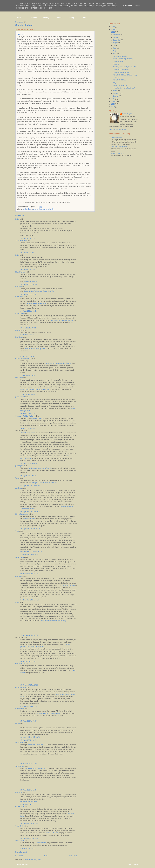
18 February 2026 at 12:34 (29, 824)
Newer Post (19, 856)
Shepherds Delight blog (119, 147)
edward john (20, 557)
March (115, 91)
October (116, 37)
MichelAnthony (20, 272)
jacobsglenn (19, 466)
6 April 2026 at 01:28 (28, 848)
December (117, 35)
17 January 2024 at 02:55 (29, 635)
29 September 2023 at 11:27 (30, 529)
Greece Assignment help (24, 359)
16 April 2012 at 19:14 (28, 253)
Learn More (128, 6)
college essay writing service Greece (58, 363)
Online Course (20, 664)
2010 (113, 101)
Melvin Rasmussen (22, 514)
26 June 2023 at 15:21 (28, 414)
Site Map (136, 864)
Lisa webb (19, 792)
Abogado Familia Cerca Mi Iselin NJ (44, 483)
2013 (113, 29)
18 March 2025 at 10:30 (29, 764)
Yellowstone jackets (31, 281)
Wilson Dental (20, 742)
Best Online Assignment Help (36, 303)
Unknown (19, 287)
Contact (129, 864)
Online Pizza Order (29, 519)
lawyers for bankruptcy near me (31, 552)
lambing (25, 209)
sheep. (36, 209)
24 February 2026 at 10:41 (29, 838)
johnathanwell (20, 397)
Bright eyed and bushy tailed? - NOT (125, 67)
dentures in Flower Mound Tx (30, 737)
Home (19, 18)
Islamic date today (53, 833)
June (115, 48)
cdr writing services (69, 585)
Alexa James (20, 841)
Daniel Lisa (19, 330)
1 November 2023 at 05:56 (30, 555)
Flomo (18, 723)
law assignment (37, 418)
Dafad (17, 219)
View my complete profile (117, 129)
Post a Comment (21, 852)
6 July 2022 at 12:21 (27, 335)
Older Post (73, 856)
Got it (137, 6)
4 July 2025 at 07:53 (27, 805)
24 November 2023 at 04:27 (30, 600)
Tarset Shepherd (21, 241)
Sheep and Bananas (120, 85)
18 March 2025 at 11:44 (29, 790)
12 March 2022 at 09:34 (29, 284)
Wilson (18, 478)
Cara (17, 531)
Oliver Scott (19, 826)
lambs (30, 209)
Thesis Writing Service (28, 433)
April (115, 54)
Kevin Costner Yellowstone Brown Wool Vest (39, 291)
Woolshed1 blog (117, 137)
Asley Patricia (20, 313)
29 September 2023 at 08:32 (30, 512)
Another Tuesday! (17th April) (123, 59)
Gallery (72, 18)
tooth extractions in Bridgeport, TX (36, 769)
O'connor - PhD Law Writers (25, 416)
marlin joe (19, 488)
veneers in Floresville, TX (37, 745)
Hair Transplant (41, 843)
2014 (113, 27)
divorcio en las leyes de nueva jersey (54, 621)
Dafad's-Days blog (118, 153)
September (117, 40)
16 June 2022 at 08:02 (28, 328)
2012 (113, 32)
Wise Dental (20, 766)
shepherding (50, 209)
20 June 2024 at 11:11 (28, 661)
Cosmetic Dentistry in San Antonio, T (49, 713)
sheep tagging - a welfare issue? (124, 88)
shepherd (42, 209)
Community (34, 18)
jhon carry (19, 576)
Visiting (59, 18)
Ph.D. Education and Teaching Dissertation (35, 389)
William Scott (20, 807)
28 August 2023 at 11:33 (29, 464)
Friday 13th (21, 34)
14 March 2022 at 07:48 (29, 311)
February (116, 93)
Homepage (19, 22)
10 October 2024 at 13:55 (29, 685)
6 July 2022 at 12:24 (27, 356)
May (115, 51)
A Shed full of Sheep (120, 80)
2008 (113, 107)
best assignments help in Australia (40, 468)
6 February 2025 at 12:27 (29, 706)
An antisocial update (120, 56)
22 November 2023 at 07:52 (30, 574)
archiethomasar (21, 687)
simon (17, 602)
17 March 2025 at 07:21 (29, 740)
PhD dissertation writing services (36, 349)
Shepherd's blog (24, 25)
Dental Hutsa (20, 709)
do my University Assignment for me (61, 320)
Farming (46, 18)
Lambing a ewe (118, 62)
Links (84, 18)
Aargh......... (117, 83)
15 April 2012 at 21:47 (28, 238)
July (115, 45)
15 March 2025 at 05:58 (29, 721)
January (116, 96)
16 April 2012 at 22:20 (28, 270)
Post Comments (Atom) (33, 860)
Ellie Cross (19, 378)
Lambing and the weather (121, 72)
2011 (113, 99)
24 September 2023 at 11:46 (30, 486)
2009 (113, 104)
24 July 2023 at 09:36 (28, 428)
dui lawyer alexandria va (29, 801)
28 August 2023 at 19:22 (29, 476)
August (116, 43)
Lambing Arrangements (121, 70)
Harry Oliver (19, 297)
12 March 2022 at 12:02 (29, 294)
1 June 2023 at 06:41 (28, 375)
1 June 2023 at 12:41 (28, 395)
